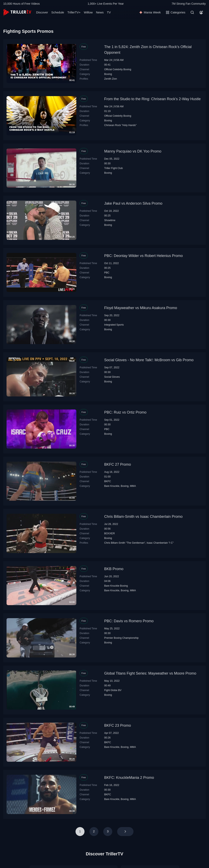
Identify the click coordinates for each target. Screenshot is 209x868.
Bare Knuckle (112, 486)
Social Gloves (112, 377)
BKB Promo (114, 569)
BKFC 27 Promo (117, 464)
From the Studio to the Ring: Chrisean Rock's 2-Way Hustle (152, 99)
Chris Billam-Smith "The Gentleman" (125, 543)
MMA (133, 486)
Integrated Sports (114, 325)
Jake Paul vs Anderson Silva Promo (133, 203)
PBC (107, 273)
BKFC (107, 481)
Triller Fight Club (113, 168)
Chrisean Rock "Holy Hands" (120, 125)
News (100, 12)
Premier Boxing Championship (121, 638)
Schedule (58, 12)
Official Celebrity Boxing (118, 69)
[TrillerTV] (17, 12)
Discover (42, 12)
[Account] (201, 12)
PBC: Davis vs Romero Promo (129, 621)
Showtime (110, 220)
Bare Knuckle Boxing (116, 586)
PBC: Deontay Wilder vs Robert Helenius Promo (143, 256)
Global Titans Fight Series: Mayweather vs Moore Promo (150, 673)
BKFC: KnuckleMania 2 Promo (129, 778)
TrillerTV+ (74, 12)
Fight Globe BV (113, 690)
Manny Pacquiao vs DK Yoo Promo (133, 151)
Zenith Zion (110, 79)
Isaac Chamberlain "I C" (160, 543)
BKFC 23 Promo (117, 725)
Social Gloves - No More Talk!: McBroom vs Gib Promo (149, 360)
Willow (88, 12)
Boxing (108, 74)
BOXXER (109, 533)
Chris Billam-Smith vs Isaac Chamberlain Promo (143, 517)
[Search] (192, 12)
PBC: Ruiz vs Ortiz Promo (125, 412)
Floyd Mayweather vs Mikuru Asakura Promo (141, 308)
